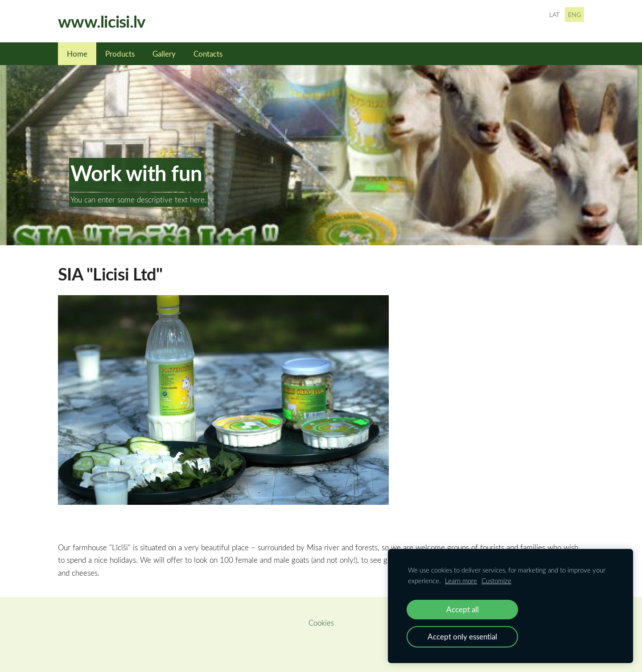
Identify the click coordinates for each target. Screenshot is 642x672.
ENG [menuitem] (574, 14)
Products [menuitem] (120, 54)
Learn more (461, 581)
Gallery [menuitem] (164, 54)
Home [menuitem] (77, 54)
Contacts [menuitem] (208, 54)
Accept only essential (462, 637)
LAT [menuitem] (554, 14)
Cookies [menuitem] (321, 623)
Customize (496, 581)
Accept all (463, 609)
